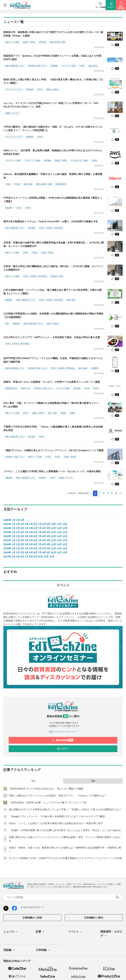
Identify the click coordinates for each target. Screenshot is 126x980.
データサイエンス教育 (79, 161)
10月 (53, 524)
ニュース (11, 932)
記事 (40, 932)
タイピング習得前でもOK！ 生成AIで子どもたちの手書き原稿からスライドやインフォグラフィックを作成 (65, 858)
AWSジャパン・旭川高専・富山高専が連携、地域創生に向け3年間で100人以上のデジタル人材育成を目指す (53, 152)
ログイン (63, 749)
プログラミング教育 (13, 161)
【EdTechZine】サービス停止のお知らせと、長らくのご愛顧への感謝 (46, 789)
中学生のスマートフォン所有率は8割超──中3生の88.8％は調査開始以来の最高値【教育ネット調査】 (53, 200)
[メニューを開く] (5, 5)
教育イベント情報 (12, 42)
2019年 (7, 548)
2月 (18, 520)
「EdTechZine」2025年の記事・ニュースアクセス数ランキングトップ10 (48, 802)
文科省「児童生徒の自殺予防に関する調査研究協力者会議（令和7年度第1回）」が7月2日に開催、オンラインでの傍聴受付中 (54, 244)
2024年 (7, 528)
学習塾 (63, 413)
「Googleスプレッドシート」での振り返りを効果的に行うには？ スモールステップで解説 (57, 816)
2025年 (7, 524)
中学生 (82, 66)
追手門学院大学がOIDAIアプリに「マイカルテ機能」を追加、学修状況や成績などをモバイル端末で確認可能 (53, 360)
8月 (44, 524)
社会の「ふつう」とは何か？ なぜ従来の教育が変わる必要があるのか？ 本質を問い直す (56, 823)
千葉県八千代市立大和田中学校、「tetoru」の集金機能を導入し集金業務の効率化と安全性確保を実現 (53, 428)
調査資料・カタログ (111, 934)
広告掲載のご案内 (94, 918)
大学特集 (43, 950)
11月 (59, 524)
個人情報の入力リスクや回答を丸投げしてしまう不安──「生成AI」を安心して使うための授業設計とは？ (65, 809)
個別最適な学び (11, 388)
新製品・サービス (12, 113)
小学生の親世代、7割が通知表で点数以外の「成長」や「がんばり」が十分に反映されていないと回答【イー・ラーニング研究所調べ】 (53, 129)
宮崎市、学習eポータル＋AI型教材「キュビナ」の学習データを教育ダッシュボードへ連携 (52, 382)
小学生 (40, 137)
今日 (33, 781)
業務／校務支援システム (15, 66)
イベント (76, 932)
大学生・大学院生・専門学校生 (51, 228)
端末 (7, 324)
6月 (35, 524)
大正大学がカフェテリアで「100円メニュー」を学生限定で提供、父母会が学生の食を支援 (52, 337)
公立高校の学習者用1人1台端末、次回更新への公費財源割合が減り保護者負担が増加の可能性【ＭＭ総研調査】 (53, 315)
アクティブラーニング (14, 90)
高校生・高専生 (29, 42)
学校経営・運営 (57, 276)
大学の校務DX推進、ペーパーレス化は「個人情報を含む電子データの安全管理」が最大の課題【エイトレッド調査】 (52, 292)
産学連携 (47, 161)
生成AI (94, 161)
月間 (93, 781)
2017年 (7, 557)
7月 (40, 524)
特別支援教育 (61, 184)
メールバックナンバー (63, 732)
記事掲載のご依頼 (32, 918)
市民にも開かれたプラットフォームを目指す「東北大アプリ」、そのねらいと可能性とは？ (57, 796)
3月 (22, 520)
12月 (65, 524)
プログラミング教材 (32, 161)
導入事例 (32, 228)
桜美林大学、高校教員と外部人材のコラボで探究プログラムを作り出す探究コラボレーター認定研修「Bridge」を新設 (53, 34)
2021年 (7, 540)
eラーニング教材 (63, 388)
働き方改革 (93, 66)
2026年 (7, 520)
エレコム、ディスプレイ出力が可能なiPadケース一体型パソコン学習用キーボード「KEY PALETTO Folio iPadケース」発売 (51, 105)
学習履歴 (95, 368)
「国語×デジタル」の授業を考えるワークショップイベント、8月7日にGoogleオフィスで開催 (53, 450)
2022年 (7, 536)
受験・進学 (52, 413)
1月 (14, 520)
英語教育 (54, 66)
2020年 (7, 544)
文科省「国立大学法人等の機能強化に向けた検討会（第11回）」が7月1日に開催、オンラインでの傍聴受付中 (54, 268)
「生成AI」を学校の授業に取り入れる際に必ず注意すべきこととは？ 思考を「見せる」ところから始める (65, 830)
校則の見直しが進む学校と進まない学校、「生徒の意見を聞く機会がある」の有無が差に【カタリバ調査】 (53, 81)
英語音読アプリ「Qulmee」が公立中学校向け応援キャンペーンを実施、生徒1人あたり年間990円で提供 (52, 58)
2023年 (7, 532)
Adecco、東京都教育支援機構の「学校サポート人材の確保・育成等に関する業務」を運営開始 (53, 176)
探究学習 (42, 42)
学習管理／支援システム (37, 66)
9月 (49, 524)
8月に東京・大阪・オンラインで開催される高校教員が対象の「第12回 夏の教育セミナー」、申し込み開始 (53, 405)
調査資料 (30, 90)
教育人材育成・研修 (57, 42)
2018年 (7, 552)
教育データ (26, 388)
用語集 (9, 950)
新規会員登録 (62, 740)
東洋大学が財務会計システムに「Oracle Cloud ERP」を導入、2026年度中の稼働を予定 (51, 221)
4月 (27, 524)
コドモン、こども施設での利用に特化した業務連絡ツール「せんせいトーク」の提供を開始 (52, 471)
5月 (31, 524)
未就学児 (42, 478)
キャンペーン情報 (69, 66)
